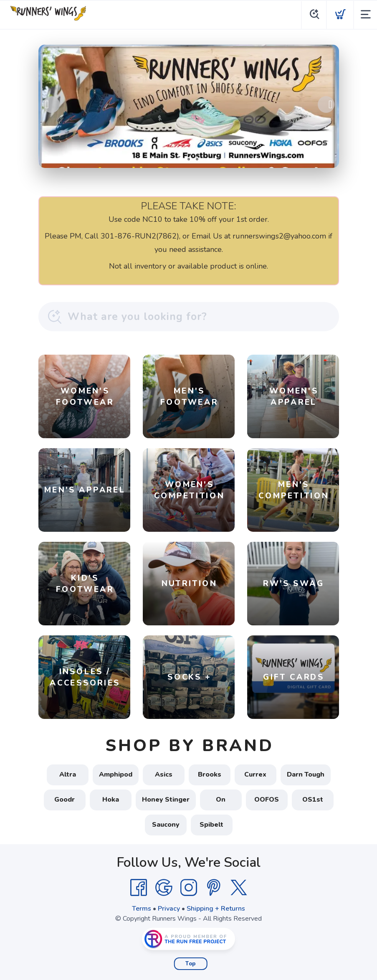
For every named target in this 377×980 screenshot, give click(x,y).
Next (326, 104)
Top (191, 964)
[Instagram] (189, 888)
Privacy (169, 909)
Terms (142, 909)
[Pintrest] (214, 888)
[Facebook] (139, 888)
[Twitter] (239, 888)
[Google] (164, 888)
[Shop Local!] (189, 106)
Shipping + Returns (216, 909)
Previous (51, 104)
